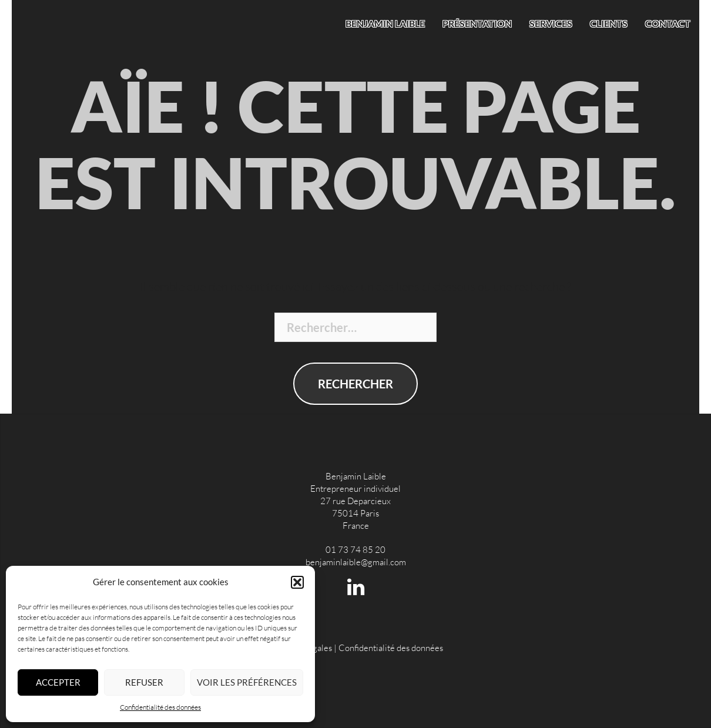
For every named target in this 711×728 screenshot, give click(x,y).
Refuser (144, 682)
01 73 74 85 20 (355, 550)
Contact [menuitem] (668, 23)
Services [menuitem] (551, 23)
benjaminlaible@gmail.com (356, 562)
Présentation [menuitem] (477, 23)
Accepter (58, 682)
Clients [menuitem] (609, 23)
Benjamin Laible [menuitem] (385, 23)
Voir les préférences (247, 682)
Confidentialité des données (160, 707)
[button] (297, 582)
